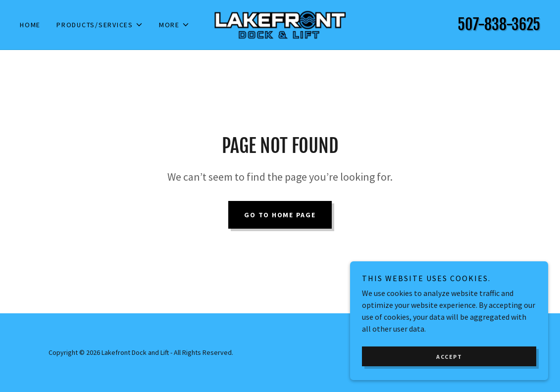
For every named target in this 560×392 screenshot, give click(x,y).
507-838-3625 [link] (499, 24)
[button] (100, 25)
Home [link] (30, 25)
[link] (280, 24)
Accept (449, 357)
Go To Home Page (280, 215)
